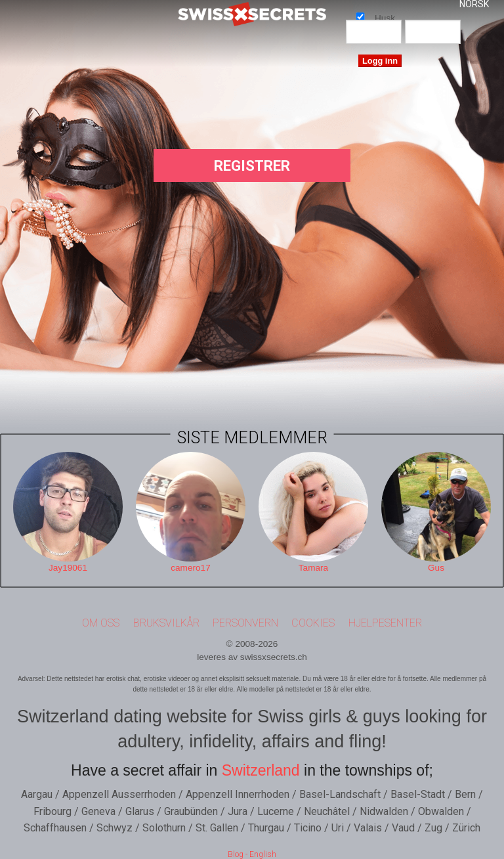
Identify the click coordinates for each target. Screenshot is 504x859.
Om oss (101, 623)
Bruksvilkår (166, 623)
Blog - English (252, 854)
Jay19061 (68, 568)
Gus (436, 568)
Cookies (313, 623)
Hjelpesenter (385, 623)
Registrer (252, 166)
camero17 (190, 568)
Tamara (313, 568)
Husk (360, 16)
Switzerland (261, 770)
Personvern (245, 623)
